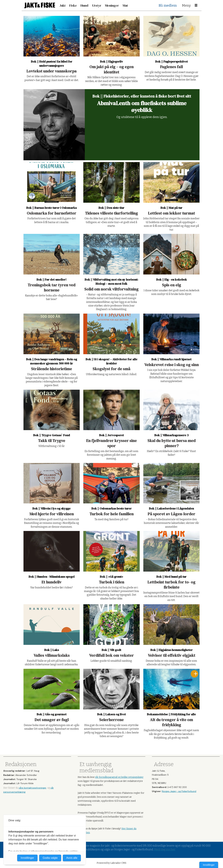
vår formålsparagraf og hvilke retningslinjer (119, 777)
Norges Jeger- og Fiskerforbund (179, 791)
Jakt (63, 5)
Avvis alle (72, 858)
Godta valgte (50, 858)
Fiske (73, 5)
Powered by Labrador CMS (112, 863)
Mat (125, 5)
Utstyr (97, 5)
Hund (84, 5)
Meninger (112, 5)
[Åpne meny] (196, 5)
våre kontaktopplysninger (32, 788)
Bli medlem (168, 5)
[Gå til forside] (40, 5)
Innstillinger (209, 865)
